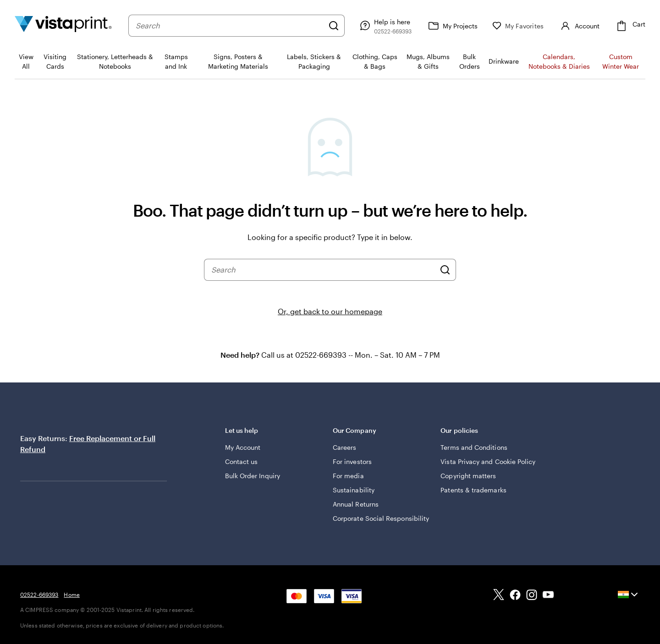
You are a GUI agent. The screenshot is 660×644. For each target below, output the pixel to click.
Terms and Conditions (474, 447)
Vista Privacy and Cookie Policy (488, 461)
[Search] (334, 26)
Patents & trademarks (473, 490)
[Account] (579, 26)
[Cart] (630, 26)
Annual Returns (356, 504)
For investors (352, 461)
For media (348, 476)
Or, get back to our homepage (330, 311)
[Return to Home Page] (63, 25)
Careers (345, 447)
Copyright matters (468, 476)
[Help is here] (385, 26)
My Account (243, 447)
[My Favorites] (518, 26)
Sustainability (354, 490)
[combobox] (230, 26)
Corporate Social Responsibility (381, 518)
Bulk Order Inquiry (253, 476)
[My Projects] (452, 26)
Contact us (242, 461)
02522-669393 (39, 595)
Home (71, 595)
